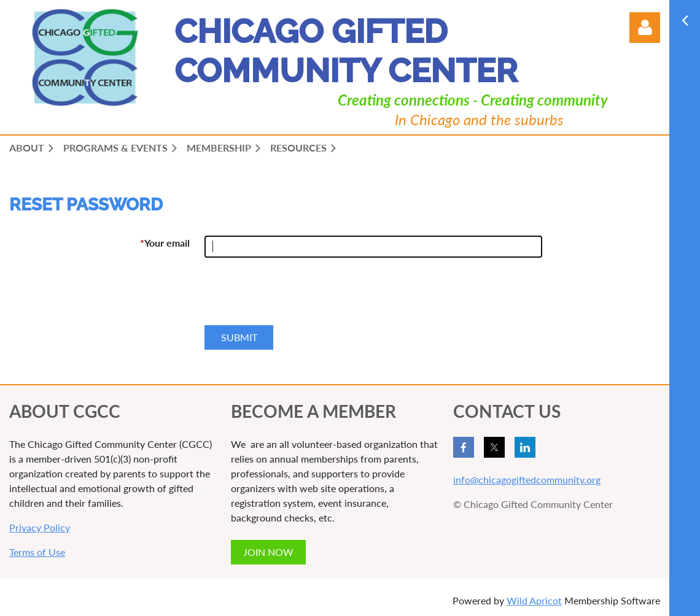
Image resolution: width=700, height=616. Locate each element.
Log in (645, 28)
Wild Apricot (534, 600)
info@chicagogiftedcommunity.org (527, 479)
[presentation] (298, 296)
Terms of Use (37, 552)
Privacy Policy (40, 527)
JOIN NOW (268, 552)
